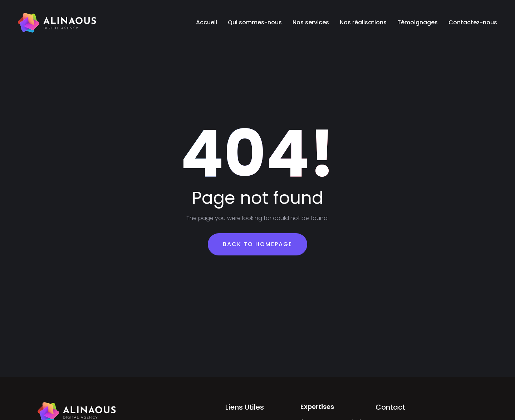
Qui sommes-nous (255, 22)
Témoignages (418, 22)
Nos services (311, 22)
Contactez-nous (473, 22)
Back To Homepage (257, 244)
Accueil (207, 22)
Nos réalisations (363, 22)
